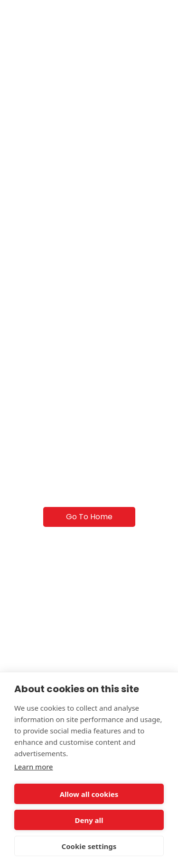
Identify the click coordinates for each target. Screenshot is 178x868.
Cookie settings (89, 846)
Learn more (34, 767)
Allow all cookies (89, 794)
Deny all (89, 820)
